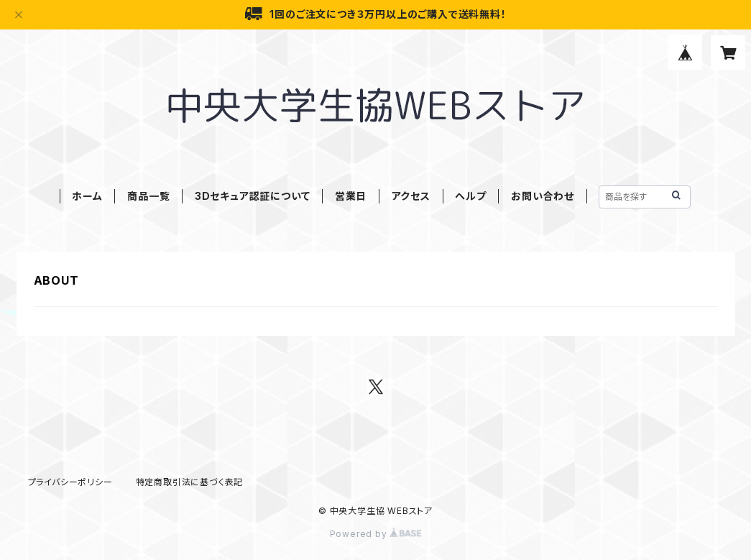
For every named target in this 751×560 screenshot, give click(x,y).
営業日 (351, 196)
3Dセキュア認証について (253, 196)
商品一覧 (148, 196)
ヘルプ (470, 196)
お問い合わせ (543, 196)
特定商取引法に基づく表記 (190, 482)
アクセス (411, 196)
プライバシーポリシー (70, 482)
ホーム (87, 196)
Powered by (376, 534)
